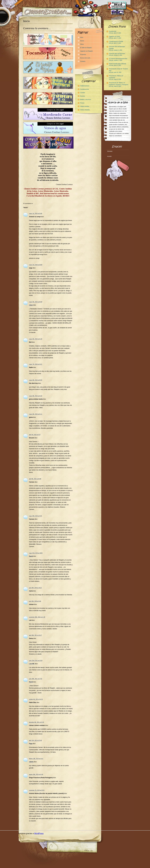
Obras (82, 44)
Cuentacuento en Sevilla (116, 42)
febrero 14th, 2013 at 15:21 (36, 759)
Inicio (26, 21)
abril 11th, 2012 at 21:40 (35, 740)
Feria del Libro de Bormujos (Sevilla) (117, 48)
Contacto (83, 61)
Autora (82, 41)
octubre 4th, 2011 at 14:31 (36, 699)
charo (31, 305)
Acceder (109, 156)
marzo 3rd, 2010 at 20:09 (36, 265)
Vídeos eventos (85, 106)
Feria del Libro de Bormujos (117, 54)
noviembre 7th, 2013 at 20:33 (37, 790)
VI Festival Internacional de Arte (118, 59)
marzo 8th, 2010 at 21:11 (36, 414)
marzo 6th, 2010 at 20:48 (36, 302)
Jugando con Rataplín (86, 51)
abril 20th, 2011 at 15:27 (35, 635)
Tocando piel (115, 32)
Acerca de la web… (86, 58)
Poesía (82, 103)
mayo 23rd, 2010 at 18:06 (36, 553)
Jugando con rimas (115, 37)
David (31, 556)
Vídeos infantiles (85, 110)
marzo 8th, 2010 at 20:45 (36, 380)
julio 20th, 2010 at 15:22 (35, 588)
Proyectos (83, 54)
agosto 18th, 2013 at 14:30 (36, 774)
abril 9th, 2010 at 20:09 (35, 479)
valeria (31, 762)
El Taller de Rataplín (86, 48)
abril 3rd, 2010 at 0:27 (35, 435)
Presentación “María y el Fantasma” (116, 78)
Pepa (31, 744)
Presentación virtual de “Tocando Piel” (118, 71)
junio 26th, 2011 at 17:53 (35, 679)
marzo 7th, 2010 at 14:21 (36, 364)
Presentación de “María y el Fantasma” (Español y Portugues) (119, 84)
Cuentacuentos (85, 89)
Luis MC (32, 664)
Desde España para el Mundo (118, 65)
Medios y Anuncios (86, 99)
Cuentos (83, 93)
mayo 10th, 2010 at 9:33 (35, 516)
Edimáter (110, 151)
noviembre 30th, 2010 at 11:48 (37, 617)
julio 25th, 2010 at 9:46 (35, 601)
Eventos (83, 96)
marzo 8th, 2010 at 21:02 (36, 396)
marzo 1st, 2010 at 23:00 (36, 214)
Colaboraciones (85, 86)
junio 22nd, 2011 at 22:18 (36, 661)
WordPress (39, 833)
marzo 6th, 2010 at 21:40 (36, 339)
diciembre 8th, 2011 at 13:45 (36, 722)
